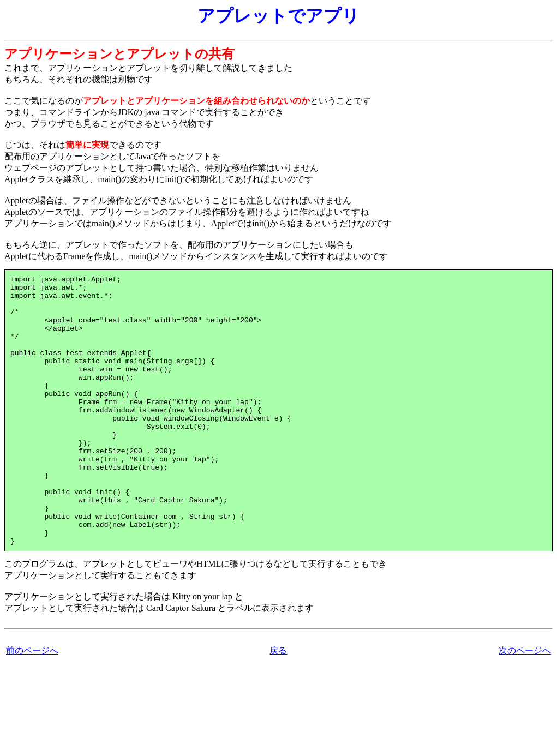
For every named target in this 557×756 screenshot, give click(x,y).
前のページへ (32, 704)
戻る (278, 704)
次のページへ (525, 704)
